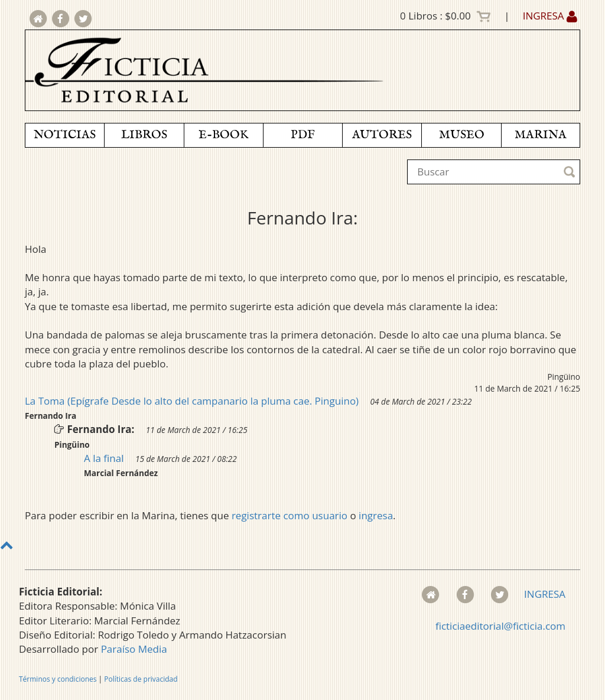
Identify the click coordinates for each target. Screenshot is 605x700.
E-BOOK (223, 135)
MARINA (541, 135)
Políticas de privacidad (141, 679)
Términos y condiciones (58, 679)
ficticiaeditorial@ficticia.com (500, 626)
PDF (303, 135)
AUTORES (382, 135)
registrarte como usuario (290, 515)
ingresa (376, 515)
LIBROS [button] (144, 135)
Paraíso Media (134, 649)
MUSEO (462, 135)
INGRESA (550, 16)
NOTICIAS (65, 135)
